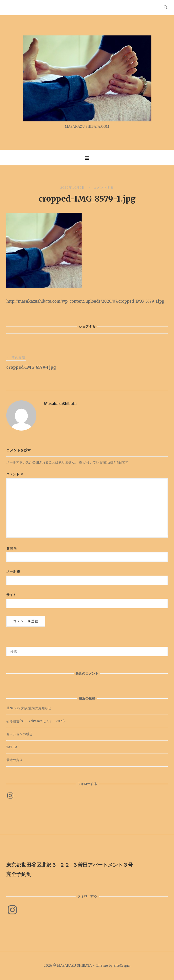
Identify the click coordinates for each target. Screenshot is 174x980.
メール (13, 571)
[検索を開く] (166, 8)
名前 (12, 548)
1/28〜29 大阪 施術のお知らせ (29, 708)
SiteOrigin (122, 966)
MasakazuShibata (60, 404)
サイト (11, 595)
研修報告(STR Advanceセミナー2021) (35, 721)
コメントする (104, 187)
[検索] (162, 649)
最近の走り (14, 760)
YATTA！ (13, 747)
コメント (15, 474)
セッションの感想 (19, 734)
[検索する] (87, 651)
